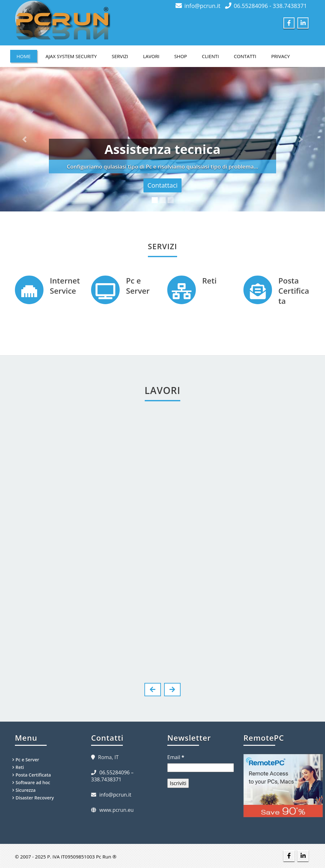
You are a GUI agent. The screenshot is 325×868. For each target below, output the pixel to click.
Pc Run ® (106, 857)
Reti (209, 280)
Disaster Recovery (35, 798)
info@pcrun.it (202, 6)
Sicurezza (26, 790)
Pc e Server (138, 286)
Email (176, 757)
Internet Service (65, 286)
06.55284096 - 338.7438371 (270, 6)
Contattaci (162, 185)
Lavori (151, 56)
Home (24, 56)
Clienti (210, 56)
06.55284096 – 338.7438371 (112, 776)
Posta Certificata (294, 291)
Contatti (245, 56)
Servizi (120, 56)
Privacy (281, 56)
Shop (181, 56)
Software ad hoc (33, 782)
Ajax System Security (71, 56)
